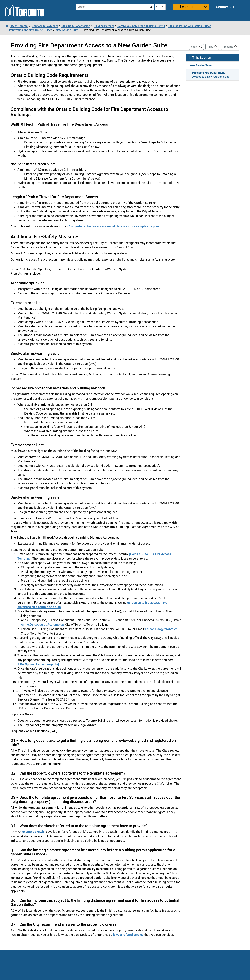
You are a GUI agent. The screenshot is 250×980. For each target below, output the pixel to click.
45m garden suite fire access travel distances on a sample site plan (113, 226)
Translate (228, 47)
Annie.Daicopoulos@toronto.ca (42, 624)
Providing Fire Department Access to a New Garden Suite (211, 75)
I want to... (188, 7)
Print (210, 47)
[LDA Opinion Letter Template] (38, 664)
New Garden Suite (201, 65)
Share (198, 47)
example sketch (33, 832)
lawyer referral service (128, 935)
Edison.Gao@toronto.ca (161, 629)
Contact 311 (225, 7)
